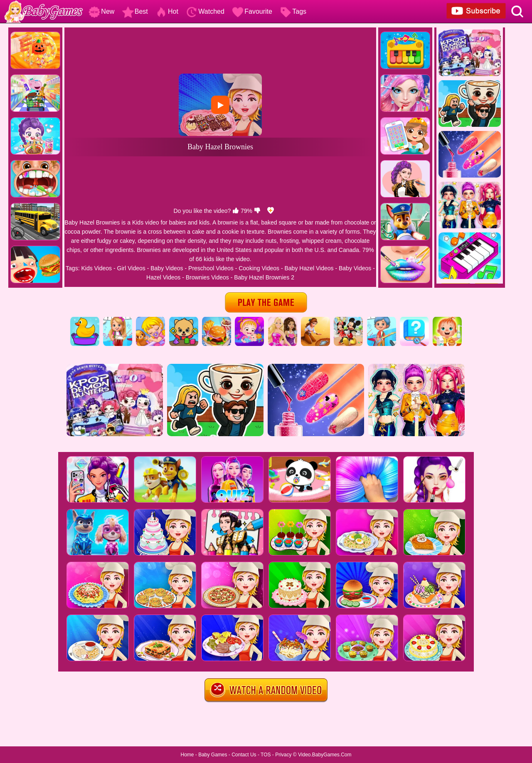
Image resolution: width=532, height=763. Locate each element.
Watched (205, 11)
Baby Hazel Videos (309, 268)
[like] (236, 211)
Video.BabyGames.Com (325, 755)
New (101, 11)
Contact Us (244, 755)
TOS (266, 755)
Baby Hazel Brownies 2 (264, 277)
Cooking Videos (259, 268)
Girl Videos (131, 268)
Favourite (252, 11)
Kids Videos (96, 268)
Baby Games (213, 755)
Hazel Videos (163, 277)
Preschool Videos (211, 268)
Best (135, 11)
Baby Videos (167, 268)
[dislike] (257, 211)
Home (187, 755)
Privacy (283, 755)
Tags (293, 11)
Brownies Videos (207, 277)
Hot (167, 11)
